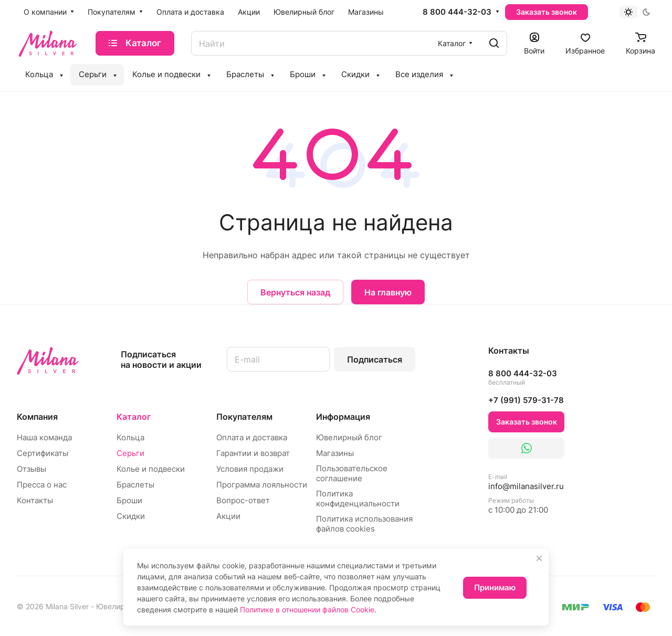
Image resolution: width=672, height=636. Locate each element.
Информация (343, 417)
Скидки (131, 516)
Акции (228, 516)
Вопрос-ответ (243, 500)
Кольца (130, 437)
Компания (37, 417)
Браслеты (135, 485)
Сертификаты (43, 453)
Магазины (335, 453)
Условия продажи (250, 469)
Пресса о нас (42, 485)
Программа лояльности (262, 485)
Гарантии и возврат (253, 453)
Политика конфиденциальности (358, 499)
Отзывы (31, 469)
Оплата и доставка (252, 437)
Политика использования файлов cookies (364, 524)
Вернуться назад (295, 292)
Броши (129, 500)
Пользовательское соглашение (352, 473)
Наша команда (44, 437)
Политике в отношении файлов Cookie (307, 609)
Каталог (134, 417)
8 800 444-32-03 (457, 12)
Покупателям (244, 417)
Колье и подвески (151, 469)
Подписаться (375, 359)
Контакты (35, 500)
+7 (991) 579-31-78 (526, 400)
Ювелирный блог (349, 437)
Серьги (130, 453)
